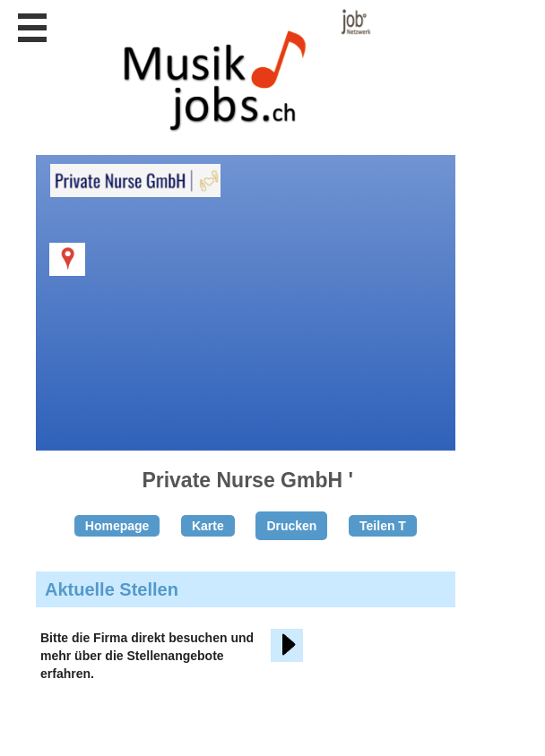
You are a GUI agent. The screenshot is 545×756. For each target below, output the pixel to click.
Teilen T (383, 526)
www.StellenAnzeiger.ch (237, 71)
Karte (208, 526)
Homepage (117, 526)
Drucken (291, 526)
